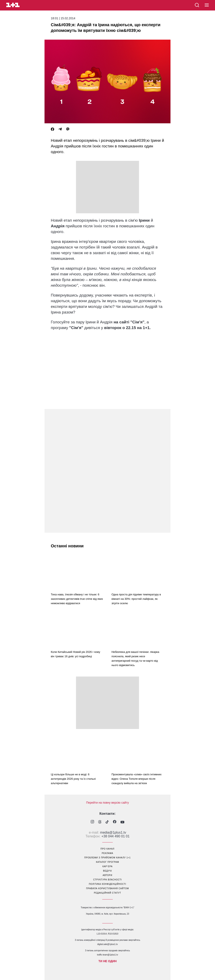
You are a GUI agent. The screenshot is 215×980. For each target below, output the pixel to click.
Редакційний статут (107, 893)
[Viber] (68, 129)
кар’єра (107, 866)
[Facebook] (52, 129)
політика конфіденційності (107, 884)
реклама (107, 853)
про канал (107, 849)
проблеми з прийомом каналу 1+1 (108, 858)
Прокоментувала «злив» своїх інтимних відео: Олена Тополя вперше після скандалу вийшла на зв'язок (136, 779)
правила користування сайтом (107, 888)
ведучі (107, 871)
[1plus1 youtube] (122, 822)
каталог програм (107, 862)
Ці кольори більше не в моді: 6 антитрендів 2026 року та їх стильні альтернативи (73, 779)
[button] (207, 5)
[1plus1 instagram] (92, 822)
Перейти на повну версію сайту (107, 803)
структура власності (107, 880)
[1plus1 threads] (100, 822)
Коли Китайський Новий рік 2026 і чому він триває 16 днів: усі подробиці (75, 654)
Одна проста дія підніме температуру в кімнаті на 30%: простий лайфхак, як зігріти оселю (136, 599)
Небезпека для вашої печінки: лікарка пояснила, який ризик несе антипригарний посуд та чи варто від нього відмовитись (135, 659)
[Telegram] (60, 129)
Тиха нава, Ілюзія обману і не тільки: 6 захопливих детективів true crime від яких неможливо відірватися (77, 599)
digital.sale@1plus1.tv (107, 944)
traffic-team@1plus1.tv (107, 955)
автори (107, 875)
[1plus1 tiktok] (107, 822)
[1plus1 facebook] (115, 822)
